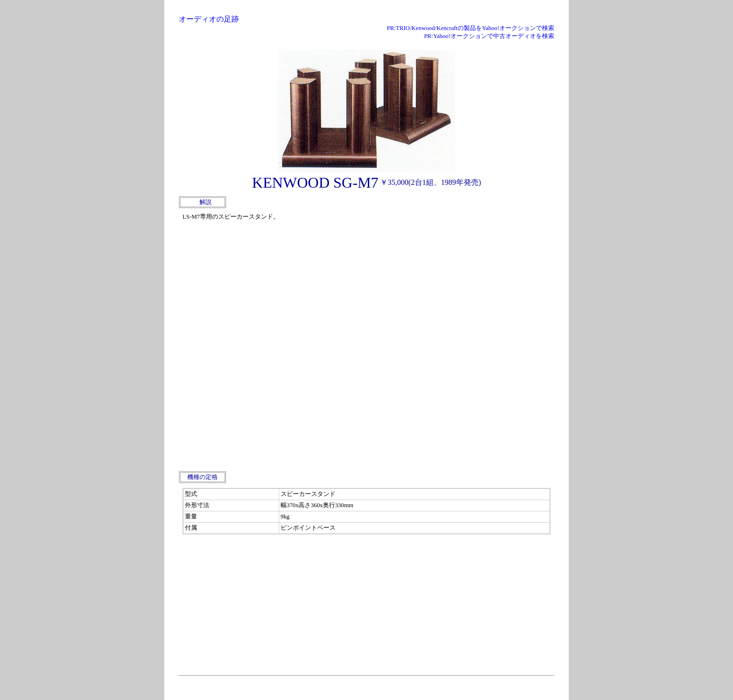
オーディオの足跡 (209, 19)
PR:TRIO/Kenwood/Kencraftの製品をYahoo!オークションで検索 (470, 28)
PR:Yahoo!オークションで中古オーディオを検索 (489, 36)
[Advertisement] (484, 269)
